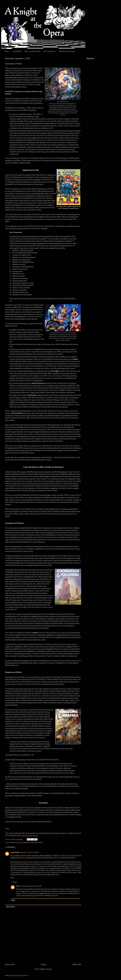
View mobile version (43, 969)
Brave (19, 843)
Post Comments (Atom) (21, 976)
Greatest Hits (17, 51)
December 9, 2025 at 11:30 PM (29, 853)
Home (7, 51)
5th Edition (13, 843)
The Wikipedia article (14, 836)
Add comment (10, 907)
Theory (41, 843)
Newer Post (10, 964)
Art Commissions (50, 51)
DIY (36, 843)
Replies (15, 882)
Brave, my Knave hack (32, 51)
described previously (74, 371)
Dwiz (18, 886)
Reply (12, 878)
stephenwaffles (15, 853)
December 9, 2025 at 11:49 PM (32, 886)
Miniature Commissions (67, 51)
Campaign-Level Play (28, 843)
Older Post (77, 964)
